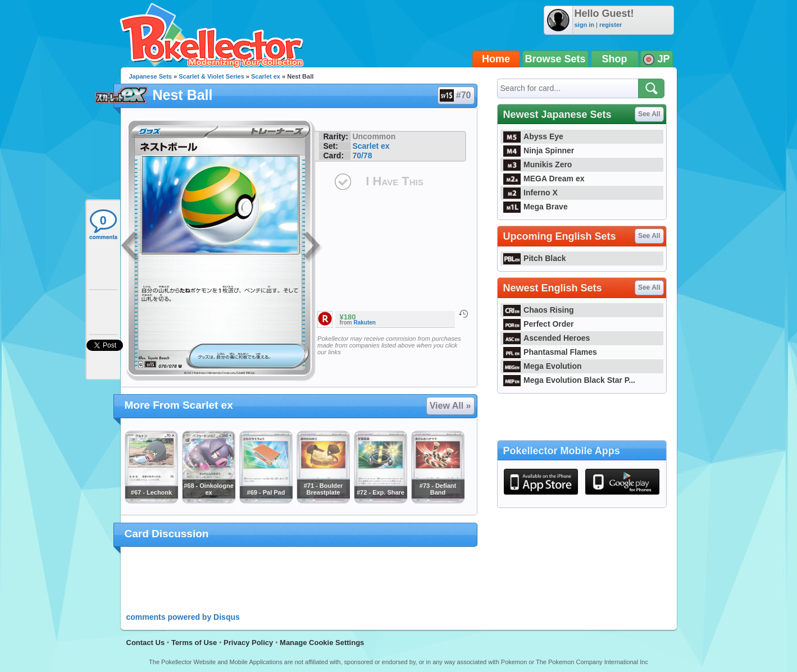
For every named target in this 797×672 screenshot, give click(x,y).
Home (496, 59)
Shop (615, 59)
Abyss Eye (533, 136)
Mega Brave (536, 207)
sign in (584, 25)
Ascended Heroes (547, 338)
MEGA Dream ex (544, 179)
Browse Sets (555, 59)
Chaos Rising (539, 310)
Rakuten (365, 323)
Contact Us (146, 643)
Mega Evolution (543, 366)
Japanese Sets (151, 76)
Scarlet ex (266, 76)
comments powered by (183, 617)
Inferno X (530, 193)
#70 (456, 95)
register (611, 25)
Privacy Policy (248, 643)
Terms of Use (194, 643)
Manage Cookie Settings (322, 643)
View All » (450, 406)
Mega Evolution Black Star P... (570, 380)
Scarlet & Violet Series (211, 76)
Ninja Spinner (539, 150)
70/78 (362, 156)
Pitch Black (535, 258)
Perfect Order (539, 324)
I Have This (394, 181)
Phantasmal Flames (550, 352)
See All (649, 114)
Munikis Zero (538, 164)
